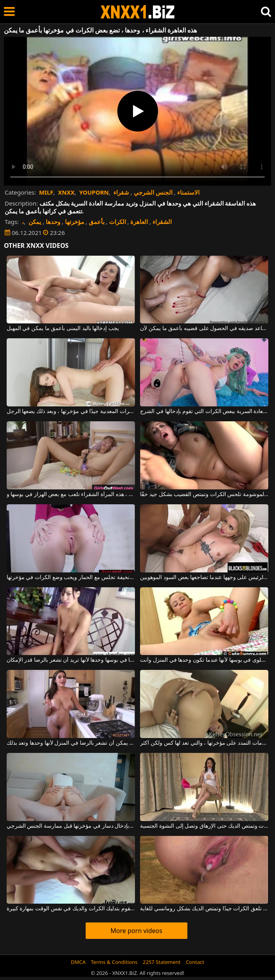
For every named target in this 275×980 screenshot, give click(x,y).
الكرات (118, 222)
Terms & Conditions (114, 962)
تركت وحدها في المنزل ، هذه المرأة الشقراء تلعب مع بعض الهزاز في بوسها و (71, 495)
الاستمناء (188, 192)
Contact (195, 962)
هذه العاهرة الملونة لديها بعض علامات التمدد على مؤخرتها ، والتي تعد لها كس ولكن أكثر (204, 743)
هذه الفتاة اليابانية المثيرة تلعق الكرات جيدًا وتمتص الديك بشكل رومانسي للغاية (204, 909)
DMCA (78, 962)
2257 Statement (162, 962)
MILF (46, 192)
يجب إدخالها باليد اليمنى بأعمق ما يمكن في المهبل (63, 328)
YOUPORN (94, 192)
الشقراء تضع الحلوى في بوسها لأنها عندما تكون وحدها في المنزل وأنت (204, 660)
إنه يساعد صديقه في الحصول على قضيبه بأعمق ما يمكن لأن (204, 328)
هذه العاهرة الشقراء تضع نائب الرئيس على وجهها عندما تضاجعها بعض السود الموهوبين (204, 578)
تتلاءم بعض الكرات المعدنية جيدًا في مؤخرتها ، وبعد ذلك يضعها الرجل (71, 411)
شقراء (121, 192)
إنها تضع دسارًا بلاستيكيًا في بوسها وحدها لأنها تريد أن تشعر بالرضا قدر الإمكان (71, 660)
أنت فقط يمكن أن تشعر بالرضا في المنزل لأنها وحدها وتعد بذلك (71, 743)
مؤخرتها (75, 222)
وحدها (53, 222)
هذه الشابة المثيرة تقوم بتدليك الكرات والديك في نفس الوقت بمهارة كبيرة (71, 909)
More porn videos (137, 931)
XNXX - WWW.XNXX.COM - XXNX (138, 12)
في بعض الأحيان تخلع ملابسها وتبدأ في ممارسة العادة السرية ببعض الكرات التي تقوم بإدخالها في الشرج (204, 411)
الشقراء (162, 222)
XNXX (66, 192)
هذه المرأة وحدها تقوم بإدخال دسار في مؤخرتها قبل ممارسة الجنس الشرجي (71, 826)
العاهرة (139, 222)
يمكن (35, 222)
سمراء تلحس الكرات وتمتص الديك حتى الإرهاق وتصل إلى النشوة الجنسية (204, 826)
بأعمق (97, 222)
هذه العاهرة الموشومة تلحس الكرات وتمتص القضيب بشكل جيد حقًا (204, 495)
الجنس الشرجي (153, 192)
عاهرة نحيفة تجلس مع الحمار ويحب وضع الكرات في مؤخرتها (71, 578)
